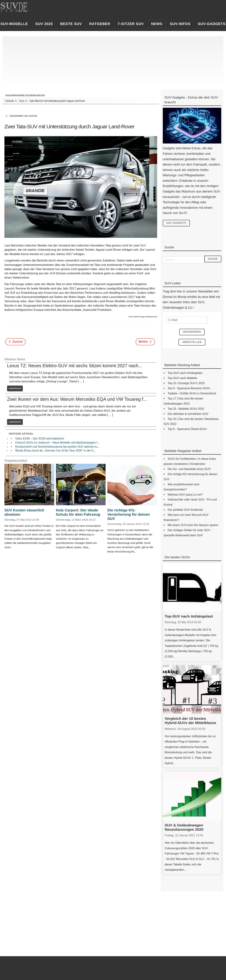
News (22, 101)
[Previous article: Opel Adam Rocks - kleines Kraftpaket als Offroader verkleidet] (15, 342)
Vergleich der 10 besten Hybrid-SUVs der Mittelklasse (191, 721)
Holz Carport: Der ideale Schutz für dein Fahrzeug (78, 512)
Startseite (10, 101)
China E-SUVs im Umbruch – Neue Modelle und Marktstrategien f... (57, 443)
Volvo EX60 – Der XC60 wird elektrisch (40, 439)
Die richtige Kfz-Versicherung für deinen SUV (129, 514)
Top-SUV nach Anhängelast (189, 616)
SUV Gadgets (177, 223)
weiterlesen (15, 388)
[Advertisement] (111, 61)
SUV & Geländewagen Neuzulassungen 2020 (184, 827)
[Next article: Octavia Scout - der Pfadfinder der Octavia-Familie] (145, 342)
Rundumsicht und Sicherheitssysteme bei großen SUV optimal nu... (57, 447)
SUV (143, 245)
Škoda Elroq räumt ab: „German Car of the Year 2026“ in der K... (55, 451)
